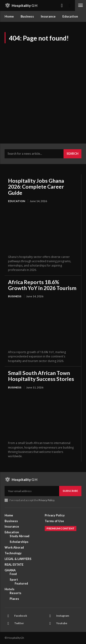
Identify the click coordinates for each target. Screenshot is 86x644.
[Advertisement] (43, 88)
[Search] (72, 154)
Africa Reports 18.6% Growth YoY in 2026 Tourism (42, 285)
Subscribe (70, 491)
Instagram (63, 616)
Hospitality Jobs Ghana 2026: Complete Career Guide (36, 187)
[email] (32, 491)
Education (17, 201)
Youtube (62, 623)
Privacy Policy (46, 500)
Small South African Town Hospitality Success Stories (41, 376)
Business (15, 296)
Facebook (21, 616)
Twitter (19, 623)
